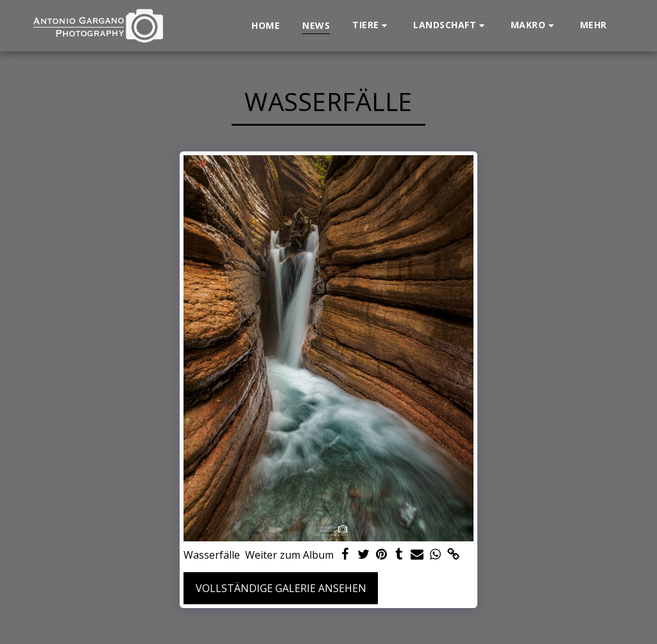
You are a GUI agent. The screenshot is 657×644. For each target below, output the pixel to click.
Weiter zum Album (289, 555)
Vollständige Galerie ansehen (281, 588)
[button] (371, 25)
